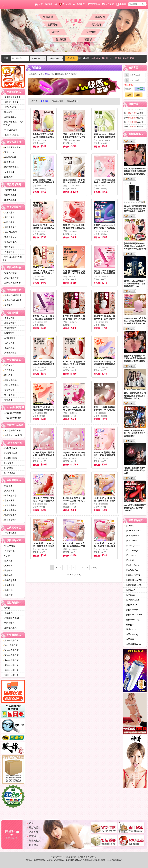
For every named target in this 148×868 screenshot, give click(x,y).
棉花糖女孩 (9, 551)
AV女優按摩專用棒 (12, 413)
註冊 (138, 95)
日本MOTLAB (132, 600)
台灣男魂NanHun (133, 644)
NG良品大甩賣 (10, 130)
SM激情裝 (8, 468)
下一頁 (94, 568)
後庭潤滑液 (9, 348)
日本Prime (130, 595)
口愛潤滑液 (9, 333)
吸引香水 (8, 375)
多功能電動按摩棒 (12, 147)
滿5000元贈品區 (11, 665)
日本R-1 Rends (132, 565)
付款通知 (96, 24)
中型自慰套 (9, 222)
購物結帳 (51, 4)
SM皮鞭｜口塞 (10, 458)
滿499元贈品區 (10, 645)
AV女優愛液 (9, 338)
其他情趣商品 (10, 520)
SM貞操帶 (8, 463)
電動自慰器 (9, 247)
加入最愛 (108, 4)
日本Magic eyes (132, 546)
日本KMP (130, 590)
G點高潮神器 (9, 157)
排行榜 (55, 32)
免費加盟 (79, 4)
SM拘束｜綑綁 (10, 453)
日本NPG (129, 526)
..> (87, 568)
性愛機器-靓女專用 (12, 300)
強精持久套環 (10, 273)
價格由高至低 (73, 101)
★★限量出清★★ (12, 97)
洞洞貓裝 (8, 566)
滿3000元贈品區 (11, 655)
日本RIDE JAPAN (133, 580)
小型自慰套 (9, 217)
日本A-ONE (131, 555)
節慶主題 (8, 561)
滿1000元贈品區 (11, 641)
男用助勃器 (9, 252)
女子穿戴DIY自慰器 (12, 435)
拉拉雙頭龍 (9, 390)
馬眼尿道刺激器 (11, 385)
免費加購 (48, 17)
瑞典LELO (130, 629)
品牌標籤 (61, 40)
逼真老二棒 (9, 152)
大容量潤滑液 (10, 353)
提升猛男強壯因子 (12, 283)
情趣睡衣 (8, 571)
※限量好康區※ (11, 102)
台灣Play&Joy (131, 634)
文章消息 (91, 32)
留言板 (88, 40)
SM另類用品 (9, 473)
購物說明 (65, 4)
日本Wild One (131, 570)
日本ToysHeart (132, 536)
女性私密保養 (10, 505)
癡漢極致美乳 (10, 242)
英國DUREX (131, 605)
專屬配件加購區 (11, 135)
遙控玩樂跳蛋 (10, 200)
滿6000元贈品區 (11, 670)
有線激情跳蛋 (10, 190)
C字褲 (6, 556)
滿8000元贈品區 (11, 675)
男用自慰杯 (9, 213)
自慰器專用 (9, 343)
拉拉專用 (8, 400)
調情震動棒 (9, 162)
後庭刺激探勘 (10, 496)
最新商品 (52, 24)
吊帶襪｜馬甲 (10, 580)
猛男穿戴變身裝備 (12, 431)
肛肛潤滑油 (9, 370)
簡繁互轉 (94, 4)
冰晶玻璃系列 (10, 515)
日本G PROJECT (133, 531)
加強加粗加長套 (11, 278)
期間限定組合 (10, 117)
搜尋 (71, 58)
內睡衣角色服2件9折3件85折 (13, 123)
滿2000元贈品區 (11, 650)
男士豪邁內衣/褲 (11, 618)
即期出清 (8, 112)
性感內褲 (8, 595)
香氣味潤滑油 (10, 328)
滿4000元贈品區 (11, 660)
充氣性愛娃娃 (10, 237)
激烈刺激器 (9, 365)
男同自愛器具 (10, 380)
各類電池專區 (10, 533)
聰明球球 (8, 177)
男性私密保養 (10, 510)
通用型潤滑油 (10, 318)
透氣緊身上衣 (10, 628)
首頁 (39, 4)
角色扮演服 (9, 585)
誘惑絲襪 (8, 575)
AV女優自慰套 (10, 232)
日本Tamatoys (131, 550)
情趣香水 (8, 486)
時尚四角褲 (9, 623)
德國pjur (129, 625)
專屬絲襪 (8, 613)
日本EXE (129, 560)
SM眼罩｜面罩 (10, 448)
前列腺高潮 (9, 395)
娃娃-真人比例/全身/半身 (12, 258)
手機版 (121, 4)
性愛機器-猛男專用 (12, 295)
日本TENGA (131, 541)
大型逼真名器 (10, 227)
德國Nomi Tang (132, 620)
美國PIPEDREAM (133, 615)
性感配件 (8, 590)
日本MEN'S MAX (133, 585)
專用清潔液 (9, 501)
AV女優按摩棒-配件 (12, 418)
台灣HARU (130, 639)
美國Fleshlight (131, 610)
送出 (129, 95)
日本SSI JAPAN (132, 575)
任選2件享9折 (10, 107)
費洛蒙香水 (9, 491)
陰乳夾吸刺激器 (11, 167)
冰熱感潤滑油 (10, 323)
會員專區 (34, 845)
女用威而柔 (9, 172)
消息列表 (34, 832)
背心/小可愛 (9, 546)
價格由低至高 (58, 101)
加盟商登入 (35, 841)
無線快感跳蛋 (10, 195)
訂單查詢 (100, 17)
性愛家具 (8, 305)
